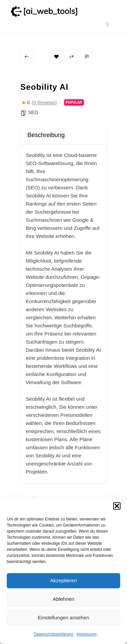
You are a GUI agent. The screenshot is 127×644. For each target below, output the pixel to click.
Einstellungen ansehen (64, 618)
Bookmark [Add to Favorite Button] (56, 57)
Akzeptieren (63, 580)
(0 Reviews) (44, 103)
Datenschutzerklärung (53, 634)
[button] (117, 506)
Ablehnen (63, 599)
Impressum (87, 634)
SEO (33, 112)
